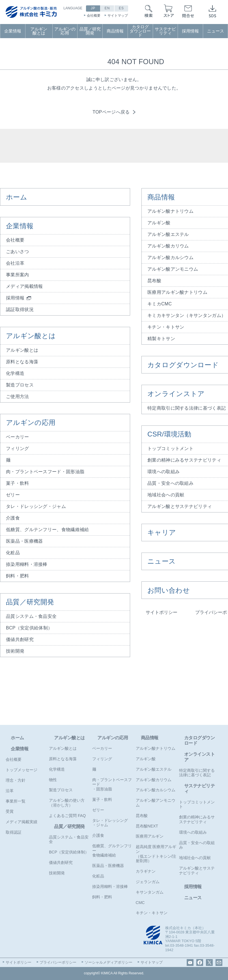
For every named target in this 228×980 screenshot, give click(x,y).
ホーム (17, 197)
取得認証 (14, 832)
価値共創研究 (20, 639)
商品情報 (115, 31)
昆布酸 (142, 816)
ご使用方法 (18, 396)
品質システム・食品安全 (31, 616)
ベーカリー (18, 437)
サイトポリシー (162, 612)
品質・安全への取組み (197, 845)
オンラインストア (200, 757)
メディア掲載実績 (21, 822)
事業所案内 (18, 275)
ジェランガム (148, 882)
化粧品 (13, 553)
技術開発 (15, 651)
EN (107, 8)
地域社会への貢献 (195, 858)
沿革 (10, 791)
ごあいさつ (18, 252)
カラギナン (146, 871)
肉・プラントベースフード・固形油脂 (45, 472)
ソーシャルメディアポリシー (108, 962)
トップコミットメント (197, 804)
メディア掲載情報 (24, 286)
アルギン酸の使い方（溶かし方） (67, 803)
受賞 (10, 811)
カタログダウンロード (140, 31)
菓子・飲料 (18, 483)
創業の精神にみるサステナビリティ (197, 819)
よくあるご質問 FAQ (67, 816)
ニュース (216, 31)
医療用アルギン (150, 836)
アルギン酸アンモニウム (156, 803)
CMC (140, 903)
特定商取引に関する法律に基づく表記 (197, 773)
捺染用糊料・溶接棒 (27, 564)
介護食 (13, 518)
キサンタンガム (150, 892)
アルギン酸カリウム (154, 780)
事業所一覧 (16, 801)
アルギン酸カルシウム (156, 790)
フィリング (18, 448)
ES (121, 8)
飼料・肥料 (18, 576)
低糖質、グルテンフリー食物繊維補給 (112, 851)
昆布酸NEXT (147, 826)
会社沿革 (15, 263)
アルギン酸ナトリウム (156, 748)
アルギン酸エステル (154, 769)
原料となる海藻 (22, 362)
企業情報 (13, 31)
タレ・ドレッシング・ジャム (36, 506)
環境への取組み (193, 832)
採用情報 (190, 31)
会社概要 (94, 16)
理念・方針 (16, 780)
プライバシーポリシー (58, 962)
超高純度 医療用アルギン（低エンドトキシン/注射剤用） (156, 854)
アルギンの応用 (65, 31)
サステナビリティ (165, 31)
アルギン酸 (146, 759)
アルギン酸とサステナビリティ (197, 871)
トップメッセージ (21, 770)
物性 (53, 780)
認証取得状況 (20, 309)
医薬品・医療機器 (24, 541)
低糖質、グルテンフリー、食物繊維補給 (47, 530)
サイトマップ (118, 16)
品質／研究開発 (90, 31)
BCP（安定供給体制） (29, 628)
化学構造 (15, 373)
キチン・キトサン (152, 913)
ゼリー (13, 495)
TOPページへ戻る (111, 112)
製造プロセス (20, 385)
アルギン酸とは (39, 31)
